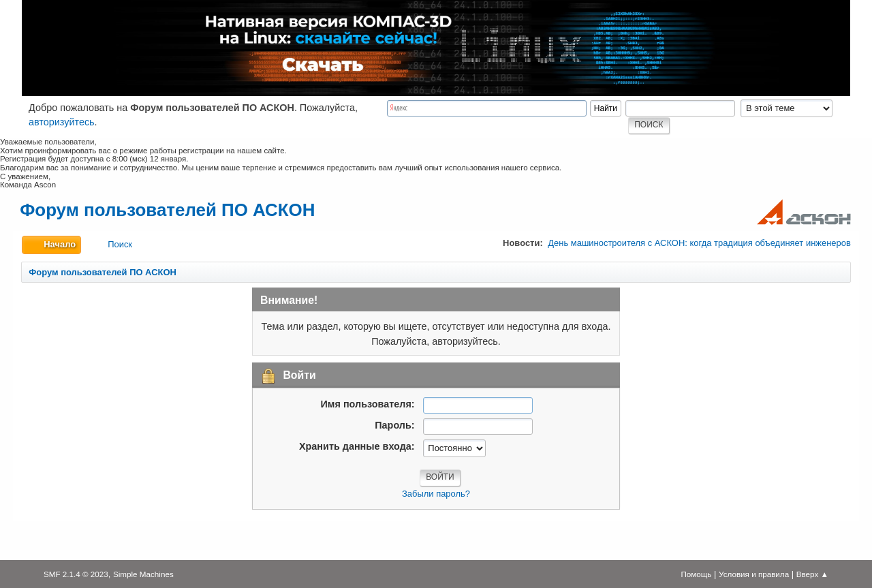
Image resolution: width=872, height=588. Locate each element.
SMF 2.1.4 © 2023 (76, 574)
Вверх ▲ (812, 574)
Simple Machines (143, 574)
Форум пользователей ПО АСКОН (167, 210)
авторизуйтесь (62, 122)
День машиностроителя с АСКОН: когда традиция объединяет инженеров (699, 243)
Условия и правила (754, 574)
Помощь (696, 574)
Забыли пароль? (436, 494)
